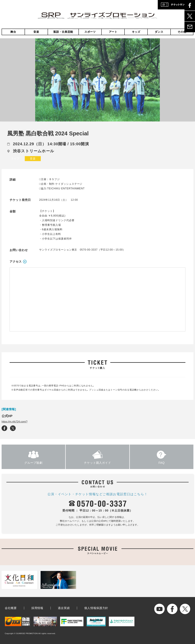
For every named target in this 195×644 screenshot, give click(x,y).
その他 (182, 32)
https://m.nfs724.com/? (15, 422)
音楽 (36, 32)
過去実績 (64, 608)
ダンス (159, 32)
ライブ (15, 159)
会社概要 (11, 608)
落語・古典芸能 (63, 32)
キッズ (136, 32)
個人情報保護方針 (96, 608)
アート (113, 32)
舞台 (13, 32)
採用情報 (37, 608)
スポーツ (90, 32)
